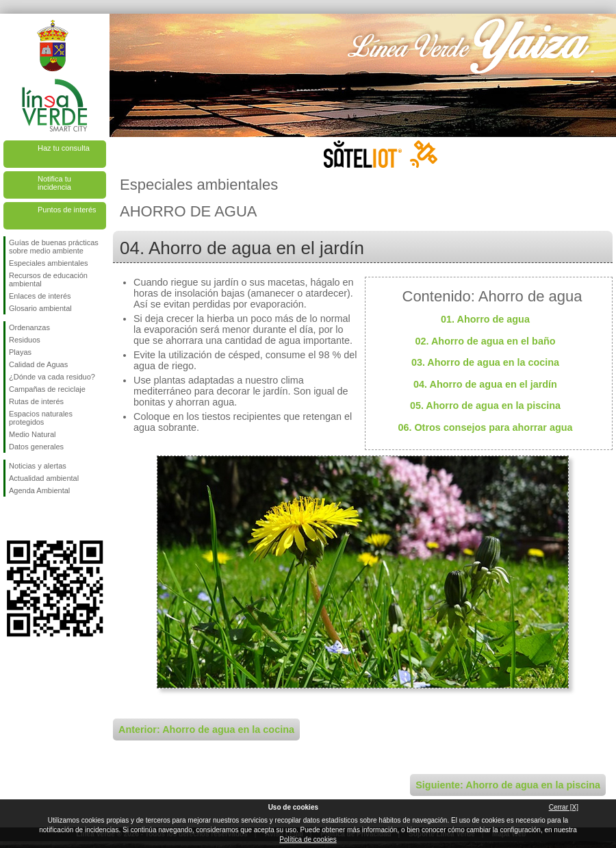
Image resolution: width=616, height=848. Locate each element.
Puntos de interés (67, 210)
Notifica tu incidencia (54, 183)
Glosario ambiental (40, 308)
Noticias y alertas (38, 466)
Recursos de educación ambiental (48, 279)
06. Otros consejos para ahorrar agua (485, 427)
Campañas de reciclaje (47, 389)
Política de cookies (308, 839)
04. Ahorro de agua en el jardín (485, 384)
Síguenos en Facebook (12, 519)
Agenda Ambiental (39, 490)
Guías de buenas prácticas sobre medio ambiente (54, 247)
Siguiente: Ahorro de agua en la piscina (508, 785)
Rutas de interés (36, 401)
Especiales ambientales (49, 263)
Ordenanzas (29, 327)
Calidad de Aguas (38, 364)
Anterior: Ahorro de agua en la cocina (206, 729)
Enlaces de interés (40, 296)
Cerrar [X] (564, 807)
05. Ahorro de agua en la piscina (485, 406)
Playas (20, 352)
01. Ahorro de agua (485, 319)
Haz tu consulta (64, 148)
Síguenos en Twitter (34, 519)
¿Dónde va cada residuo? (52, 377)
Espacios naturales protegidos (41, 418)
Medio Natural (32, 434)
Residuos (25, 340)
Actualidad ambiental (44, 478)
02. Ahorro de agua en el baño (486, 341)
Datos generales (36, 447)
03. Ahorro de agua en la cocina (485, 362)
